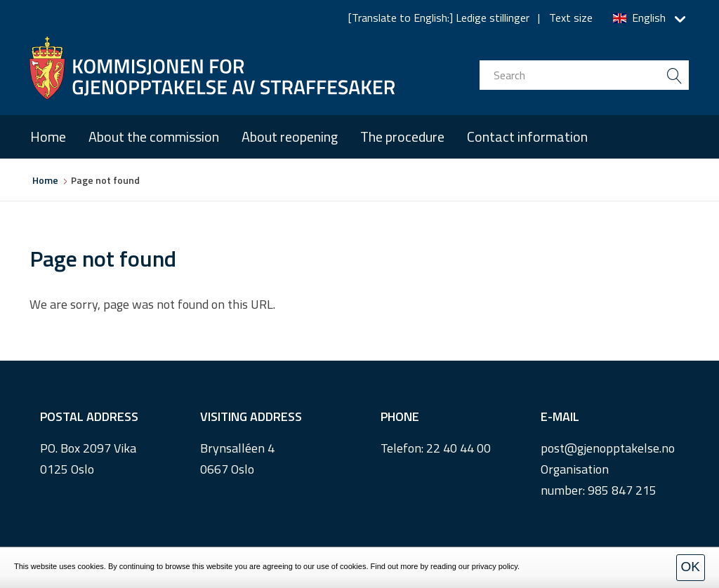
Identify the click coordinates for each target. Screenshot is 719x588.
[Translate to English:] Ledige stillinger (439, 18)
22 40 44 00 (459, 448)
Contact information (527, 136)
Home (48, 136)
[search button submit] (674, 75)
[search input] (584, 75)
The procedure (402, 136)
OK (691, 567)
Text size (571, 18)
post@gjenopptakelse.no (608, 448)
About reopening (290, 136)
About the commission (154, 136)
